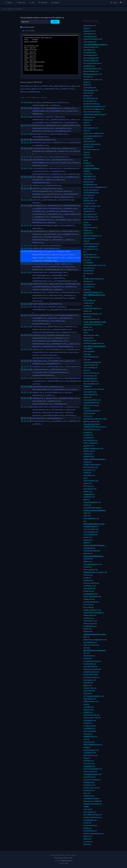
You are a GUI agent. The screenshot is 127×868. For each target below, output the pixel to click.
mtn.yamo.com (89, 763)
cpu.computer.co (90, 812)
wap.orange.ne (89, 209)
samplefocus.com (41, 217)
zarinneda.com (89, 195)
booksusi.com (38, 125)
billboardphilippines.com (93, 74)
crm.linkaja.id (88, 263)
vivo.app (87, 648)
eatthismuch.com (39, 284)
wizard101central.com (41, 278)
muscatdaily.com (39, 318)
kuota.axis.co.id (89, 470)
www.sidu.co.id (89, 475)
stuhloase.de (51, 151)
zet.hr (85, 478)
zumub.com (88, 174)
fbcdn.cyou (88, 836)
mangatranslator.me (91, 526)
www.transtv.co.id (90, 621)
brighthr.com (38, 392)
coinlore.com (62, 102)
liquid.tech (87, 844)
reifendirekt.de (65, 318)
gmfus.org (66, 163)
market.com (37, 248)
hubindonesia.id (89, 413)
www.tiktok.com (89, 284)
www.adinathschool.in (92, 424)
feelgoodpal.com (39, 361)
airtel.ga (86, 241)
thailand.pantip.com (91, 47)
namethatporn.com (59, 344)
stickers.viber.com (90, 772)
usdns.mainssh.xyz (90, 395)
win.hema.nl (70, 415)
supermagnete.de (54, 418)
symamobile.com (90, 88)
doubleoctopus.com (40, 120)
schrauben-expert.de (53, 237)
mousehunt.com (89, 785)
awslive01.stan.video (91, 335)
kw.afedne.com (55, 208)
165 (31, 251)
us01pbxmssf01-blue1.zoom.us (95, 427)
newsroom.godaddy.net (92, 362)
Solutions (43, 3)
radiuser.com (88, 683)
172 (22, 102)
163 (31, 245)
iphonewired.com (41, 171)
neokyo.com (37, 185)
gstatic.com (88, 327)
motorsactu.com (55, 295)
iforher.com (67, 148)
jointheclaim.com (57, 407)
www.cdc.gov (88, 93)
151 (31, 143)
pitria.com (36, 200)
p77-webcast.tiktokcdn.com (94, 696)
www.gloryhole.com (71, 168)
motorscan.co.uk (39, 165)
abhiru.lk (87, 408)
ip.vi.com (26, 89)
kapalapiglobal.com (91, 594)
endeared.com (89, 456)
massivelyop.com (39, 295)
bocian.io (87, 758)
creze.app (87, 354)
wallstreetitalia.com (55, 367)
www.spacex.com (90, 36)
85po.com (59, 117)
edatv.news (37, 228)
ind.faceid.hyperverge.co (93, 508)
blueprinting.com (90, 26)
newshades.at (38, 117)
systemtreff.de (58, 278)
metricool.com (70, 327)
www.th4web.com (90, 376)
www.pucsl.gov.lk (90, 623)
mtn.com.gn (88, 734)
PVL (67, 863)
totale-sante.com (90, 615)
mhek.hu (36, 290)
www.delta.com (89, 50)
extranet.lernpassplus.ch (42, 264)
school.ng (87, 505)
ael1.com (61, 307)
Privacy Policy (59, 858)
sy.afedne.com (53, 211)
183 (30, 407)
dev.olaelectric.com (91, 249)
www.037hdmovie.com (92, 429)
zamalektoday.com (72, 284)
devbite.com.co (89, 451)
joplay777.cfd (88, 198)
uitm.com (87, 793)
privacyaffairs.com (56, 361)
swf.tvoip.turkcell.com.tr (92, 63)
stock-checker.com (69, 231)
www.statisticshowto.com (43, 128)
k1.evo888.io (88, 349)
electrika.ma (88, 553)
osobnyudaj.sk (70, 122)
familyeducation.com (41, 421)
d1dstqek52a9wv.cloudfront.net (95, 572)
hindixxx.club (47, 86)
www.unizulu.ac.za (90, 755)
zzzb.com (87, 360)
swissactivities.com (55, 381)
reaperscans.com (56, 284)
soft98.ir (86, 807)
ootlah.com (50, 180)
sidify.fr (37, 424)
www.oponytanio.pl (73, 381)
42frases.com (38, 398)
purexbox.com (54, 401)
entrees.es (37, 131)
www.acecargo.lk (90, 731)
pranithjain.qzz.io (90, 586)
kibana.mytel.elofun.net (92, 596)
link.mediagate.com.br (41, 177)
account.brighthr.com (54, 392)
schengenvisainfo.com (61, 329)
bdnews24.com (39, 335)
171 (31, 307)
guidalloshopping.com (60, 120)
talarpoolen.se (60, 298)
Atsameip (19, 9)
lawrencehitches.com (54, 378)
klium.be (49, 117)
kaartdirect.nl (55, 304)
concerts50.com (39, 214)
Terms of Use (68, 858)
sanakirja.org (33, 92)
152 (31, 148)
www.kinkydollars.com (55, 349)
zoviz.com (55, 163)
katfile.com (87, 311)
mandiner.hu (70, 287)
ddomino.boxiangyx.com (93, 236)
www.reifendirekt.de (41, 321)
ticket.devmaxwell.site (92, 551)
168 (31, 284)
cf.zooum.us (88, 842)
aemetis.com (51, 398)
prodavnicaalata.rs (64, 346)
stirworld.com (57, 217)
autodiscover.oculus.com (93, 79)
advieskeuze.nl (38, 395)
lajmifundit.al (38, 378)
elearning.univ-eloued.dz (53, 412)
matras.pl (69, 240)
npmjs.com (87, 230)
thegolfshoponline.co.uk (42, 281)
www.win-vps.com (54, 194)
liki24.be (52, 307)
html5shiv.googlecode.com (94, 343)
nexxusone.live (89, 742)
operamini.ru (88, 540)
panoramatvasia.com (91, 602)
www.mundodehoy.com (92, 502)
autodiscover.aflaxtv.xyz (92, 308)
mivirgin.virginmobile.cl (92, 465)
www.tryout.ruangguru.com (94, 109)
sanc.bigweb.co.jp (63, 220)
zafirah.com (88, 492)
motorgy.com (38, 180)
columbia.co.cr (89, 287)
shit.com (87, 653)
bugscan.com (88, 710)
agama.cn (87, 543)
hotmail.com (88, 120)
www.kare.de (55, 245)
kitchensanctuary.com (41, 143)
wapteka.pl (37, 114)
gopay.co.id (88, 96)
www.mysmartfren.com (92, 400)
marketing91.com (57, 171)
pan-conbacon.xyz (90, 440)
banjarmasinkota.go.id (41, 240)
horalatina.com (72, 177)
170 (31, 304)
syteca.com (74, 344)
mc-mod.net (75, 151)
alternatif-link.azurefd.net (93, 324)
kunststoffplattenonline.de (43, 220)
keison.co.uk (38, 242)
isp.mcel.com (88, 580)
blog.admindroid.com (72, 206)
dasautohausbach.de (91, 403)
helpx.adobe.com (90, 699)
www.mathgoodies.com (59, 157)
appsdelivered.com (40, 387)
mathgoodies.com (40, 157)
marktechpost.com (40, 272)
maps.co (36, 245)
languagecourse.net (58, 310)
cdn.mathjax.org (57, 321)
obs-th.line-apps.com (91, 149)
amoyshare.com (48, 102)
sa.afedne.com (38, 211)
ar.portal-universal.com (92, 144)
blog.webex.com (90, 176)
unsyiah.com (88, 712)
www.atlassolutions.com (93, 774)
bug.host (87, 28)
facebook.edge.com (91, 61)
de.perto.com (55, 267)
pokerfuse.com (56, 387)
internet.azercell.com (91, 583)
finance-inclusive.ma (91, 373)
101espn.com (88, 281)
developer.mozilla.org (91, 104)
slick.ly (23, 92)
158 (31, 188)
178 (31, 369)
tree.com (87, 370)
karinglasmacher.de (53, 185)
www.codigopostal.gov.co (93, 745)
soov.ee (68, 392)
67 (25, 102)
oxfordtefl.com (56, 122)
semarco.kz (88, 537)
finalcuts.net (88, 77)
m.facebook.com (90, 753)
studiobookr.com (59, 143)
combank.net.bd (89, 726)
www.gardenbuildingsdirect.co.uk (46, 358)
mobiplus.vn (88, 723)
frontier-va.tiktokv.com (92, 206)
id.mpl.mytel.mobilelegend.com (95, 187)
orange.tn (87, 747)
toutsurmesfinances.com (42, 404)
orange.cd (87, 578)
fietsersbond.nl (75, 310)
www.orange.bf (89, 351)
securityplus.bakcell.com (93, 136)
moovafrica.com (89, 777)
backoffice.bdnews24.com (58, 335)
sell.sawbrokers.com (58, 272)
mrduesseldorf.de (72, 367)
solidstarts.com (39, 367)
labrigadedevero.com (41, 160)
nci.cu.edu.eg (88, 607)
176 (31, 361)
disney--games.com (63, 264)
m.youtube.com (89, 203)
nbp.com (87, 155)
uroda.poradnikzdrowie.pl (43, 375)
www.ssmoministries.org (42, 298)
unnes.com (88, 658)
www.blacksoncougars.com (44, 140)
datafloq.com (38, 349)
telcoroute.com (89, 790)
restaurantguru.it (60, 389)
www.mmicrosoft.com (92, 715)
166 (31, 264)
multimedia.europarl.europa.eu (95, 114)
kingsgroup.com (89, 31)
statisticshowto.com (70, 125)
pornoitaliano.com (59, 421)
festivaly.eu (48, 131)
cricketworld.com (39, 231)
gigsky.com (88, 685)
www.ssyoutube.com (57, 352)
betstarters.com (39, 292)
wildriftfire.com (75, 421)
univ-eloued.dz (57, 410)
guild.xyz (58, 290)
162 (31, 231)
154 (30, 160)
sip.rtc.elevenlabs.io (91, 190)
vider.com (87, 513)
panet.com (53, 318)
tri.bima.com (88, 454)
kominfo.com (88, 435)
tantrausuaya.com (90, 101)
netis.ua (86, 637)
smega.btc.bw (89, 303)
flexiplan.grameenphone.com (94, 106)
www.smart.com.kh (91, 220)
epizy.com (87, 225)
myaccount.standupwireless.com (46, 332)
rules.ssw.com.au (39, 307)
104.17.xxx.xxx (89, 486)
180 (31, 387)
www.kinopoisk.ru (90, 831)
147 (31, 125)
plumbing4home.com (41, 174)
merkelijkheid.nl (52, 364)
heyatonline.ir (88, 233)
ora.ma (35, 355)
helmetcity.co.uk (39, 222)
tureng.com (37, 234)
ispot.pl (76, 220)
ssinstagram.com (90, 720)
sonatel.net (88, 462)
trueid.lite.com (89, 438)
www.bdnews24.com (41, 341)
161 (30, 225)
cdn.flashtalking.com (91, 193)
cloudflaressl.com (90, 626)
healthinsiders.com (59, 341)
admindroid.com (54, 206)
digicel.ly (87, 500)
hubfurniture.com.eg (91, 405)
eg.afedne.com (40, 208)
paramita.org (74, 174)
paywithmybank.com (91, 750)
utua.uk (51, 222)
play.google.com (90, 300)
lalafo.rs (50, 395)
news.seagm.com (90, 42)
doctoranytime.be (39, 168)
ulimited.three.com (90, 737)
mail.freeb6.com (89, 34)
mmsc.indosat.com (90, 535)
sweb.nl (86, 123)
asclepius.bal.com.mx (92, 788)
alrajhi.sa (87, 82)
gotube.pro (87, 828)
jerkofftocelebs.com (40, 111)
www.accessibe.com (91, 529)
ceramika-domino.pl (48, 355)
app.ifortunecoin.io (90, 228)
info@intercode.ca (66, 861)
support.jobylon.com (72, 214)
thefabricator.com (59, 174)
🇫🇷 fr (121, 2)
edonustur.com (55, 168)
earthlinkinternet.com (91, 244)
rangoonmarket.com (91, 365)
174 (31, 335)
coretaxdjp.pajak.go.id (92, 411)
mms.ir (86, 333)
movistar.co (88, 306)
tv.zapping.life (89, 166)
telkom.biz (87, 839)
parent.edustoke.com (70, 292)
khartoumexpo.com (91, 90)
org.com (86, 739)
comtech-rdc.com (90, 688)
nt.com (86, 222)
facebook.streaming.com (93, 804)
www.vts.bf (88, 809)
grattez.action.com (40, 407)
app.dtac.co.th (89, 446)
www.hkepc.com (41, 122)
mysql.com (87, 397)
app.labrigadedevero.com (62, 160)
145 (30, 108)
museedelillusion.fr (40, 310)
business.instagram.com (92, 314)
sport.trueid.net (89, 691)
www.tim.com (88, 618)
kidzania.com (54, 231)
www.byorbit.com (90, 392)
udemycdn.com (89, 141)
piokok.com (72, 111)
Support (55, 3)
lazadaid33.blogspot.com (93, 292)
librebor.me (63, 151)
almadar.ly (87, 163)
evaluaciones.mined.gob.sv (94, 613)
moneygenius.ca (39, 206)
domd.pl (76, 163)
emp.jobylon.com (55, 214)
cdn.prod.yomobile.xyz (92, 780)
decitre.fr (36, 346)
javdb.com (87, 85)
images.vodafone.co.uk (92, 610)
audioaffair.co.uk (41, 145)
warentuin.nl (69, 295)
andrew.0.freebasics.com (93, 39)
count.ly (86, 704)
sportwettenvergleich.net (53, 415)
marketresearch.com (41, 344)
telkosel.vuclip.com (91, 381)
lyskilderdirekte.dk (42, 287)
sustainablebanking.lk (91, 257)
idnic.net (87, 131)
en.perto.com (68, 267)
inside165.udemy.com (91, 672)
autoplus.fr (47, 197)
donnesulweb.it (67, 225)
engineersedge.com (40, 105)
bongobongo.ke (89, 548)
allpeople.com (67, 211)
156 (31, 177)
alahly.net (87, 125)
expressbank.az (89, 656)
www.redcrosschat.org (92, 112)
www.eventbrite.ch (90, 368)
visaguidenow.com (70, 234)
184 (31, 418)
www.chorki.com (39, 401)
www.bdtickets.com (91, 532)
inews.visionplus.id (90, 443)
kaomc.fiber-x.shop (91, 675)
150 (31, 140)
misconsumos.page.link (92, 669)
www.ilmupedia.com (91, 357)
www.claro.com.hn (90, 667)
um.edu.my (88, 567)
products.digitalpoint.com (43, 315)
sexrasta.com (40, 381)
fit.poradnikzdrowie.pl (58, 372)
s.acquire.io (88, 432)
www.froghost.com (40, 137)
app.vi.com (25, 31)
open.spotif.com (89, 588)
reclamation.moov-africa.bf (94, 389)
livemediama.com (58, 111)
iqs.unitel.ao (88, 139)
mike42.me (88, 483)
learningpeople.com (73, 378)
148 (31, 134)
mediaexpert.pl (89, 494)
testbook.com (88, 147)
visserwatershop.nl (90, 55)
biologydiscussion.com (51, 188)
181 (31, 392)
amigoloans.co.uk (68, 332)
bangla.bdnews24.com (42, 338)
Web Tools (21, 3)
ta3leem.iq (87, 386)
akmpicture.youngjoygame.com (95, 640)
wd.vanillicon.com (90, 642)
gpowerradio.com (90, 254)
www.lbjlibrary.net (62, 131)
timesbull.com (38, 364)
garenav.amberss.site (91, 421)
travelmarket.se (74, 143)
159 (31, 200)
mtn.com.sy (88, 416)
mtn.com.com (88, 605)
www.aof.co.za (89, 268)
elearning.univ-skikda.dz (93, 801)
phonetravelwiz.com (91, 71)
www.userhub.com (63, 128)
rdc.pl (56, 197)
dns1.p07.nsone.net (91, 98)
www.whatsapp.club (91, 58)
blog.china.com (89, 238)
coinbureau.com (39, 327)
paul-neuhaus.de (50, 200)
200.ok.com (88, 562)
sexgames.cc (38, 108)
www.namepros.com (41, 410)
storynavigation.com (41, 163)
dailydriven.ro (66, 197)
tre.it (85, 252)
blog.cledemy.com (62, 86)
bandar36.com (89, 591)
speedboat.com (89, 66)
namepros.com (72, 407)
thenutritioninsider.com (42, 389)
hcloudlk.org (47, 290)
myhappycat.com (90, 52)
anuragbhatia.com (90, 820)
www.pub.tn (88, 693)
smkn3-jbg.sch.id (90, 341)
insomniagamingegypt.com (66, 315)
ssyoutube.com (72, 349)
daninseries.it (58, 240)
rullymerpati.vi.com (52, 89)
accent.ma (87, 823)
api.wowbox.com (90, 680)
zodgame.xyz (71, 270)
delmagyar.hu (60, 404)
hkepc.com (75, 120)
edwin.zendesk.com (91, 481)
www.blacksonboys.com (68, 398)
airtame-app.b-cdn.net (92, 718)
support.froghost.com (58, 134)
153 (31, 157)
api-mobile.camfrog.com (93, 815)
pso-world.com (39, 418)
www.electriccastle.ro (92, 798)
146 (31, 117)
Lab (32, 3)
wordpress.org (89, 796)
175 (31, 349)
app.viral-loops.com (52, 234)
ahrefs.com (88, 629)
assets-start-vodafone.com (94, 133)
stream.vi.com (67, 89)
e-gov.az (87, 152)
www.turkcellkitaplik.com (93, 769)
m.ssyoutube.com (40, 352)
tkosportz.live (88, 338)
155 (31, 168)
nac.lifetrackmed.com (91, 677)
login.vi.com (37, 89)
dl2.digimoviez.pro (90, 378)
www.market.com (51, 248)
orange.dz (87, 473)
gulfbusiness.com (55, 327)
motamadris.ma (89, 766)
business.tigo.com (90, 201)
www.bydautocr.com (54, 108)
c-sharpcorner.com (40, 369)
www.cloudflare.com (91, 384)
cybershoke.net (48, 346)
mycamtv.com (89, 271)
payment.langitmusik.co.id (93, 448)
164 (31, 248)
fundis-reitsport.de (40, 304)
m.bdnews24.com (60, 338)
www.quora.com (89, 179)
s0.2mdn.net (88, 559)
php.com (60, 180)
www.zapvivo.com (90, 214)
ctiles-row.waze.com (91, 645)
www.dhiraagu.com (91, 217)
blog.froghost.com (40, 134)
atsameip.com (89, 761)
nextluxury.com (89, 117)
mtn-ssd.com (88, 273)
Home (8, 3)
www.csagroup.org (90, 570)
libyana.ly (87, 290)
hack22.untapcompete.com (94, 834)
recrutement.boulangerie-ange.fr (46, 225)
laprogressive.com (90, 825)
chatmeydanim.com (91, 128)
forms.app (24, 86)
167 (30, 272)
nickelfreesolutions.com (92, 69)
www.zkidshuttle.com (91, 319)
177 (31, 366)
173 (31, 327)
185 (31, 421)
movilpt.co (87, 157)
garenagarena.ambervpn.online (95, 419)
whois (32, 31)
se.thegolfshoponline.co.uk (65, 281)
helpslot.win (88, 631)
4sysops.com (58, 177)
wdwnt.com (37, 237)
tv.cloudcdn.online (40, 372)
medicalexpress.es (58, 369)
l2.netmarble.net (89, 664)
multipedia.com (89, 211)
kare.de (45, 245)
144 (31, 102)
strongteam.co (89, 707)
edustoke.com (53, 292)
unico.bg (36, 102)
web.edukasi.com (90, 489)
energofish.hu (57, 287)
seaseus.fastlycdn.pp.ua (92, 817)
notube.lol (55, 105)
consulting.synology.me (92, 661)
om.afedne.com (70, 208)
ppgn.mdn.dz (88, 330)
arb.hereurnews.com (41, 148)
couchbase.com (89, 728)
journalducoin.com (40, 267)
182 (31, 398)
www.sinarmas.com (91, 467)
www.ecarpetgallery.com (42, 191)
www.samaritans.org (91, 518)
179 (31, 378)
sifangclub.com (89, 599)
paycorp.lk (87, 316)
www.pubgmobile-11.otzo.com (95, 265)
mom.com (87, 516)
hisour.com (56, 148)
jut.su (37, 384)
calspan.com (69, 108)
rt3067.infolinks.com (91, 701)
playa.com (87, 260)
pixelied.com (38, 270)
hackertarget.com (53, 125)
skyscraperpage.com (41, 275)
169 (31, 292)
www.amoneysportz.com (93, 564)
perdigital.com (38, 194)
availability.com (89, 497)
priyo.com (70, 361)
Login (114, 3)
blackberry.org (89, 782)
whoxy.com (73, 352)
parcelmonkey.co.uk (41, 324)
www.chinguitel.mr (90, 246)
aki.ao (86, 160)
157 (31, 185)
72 (28, 102)
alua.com (36, 188)
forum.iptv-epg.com (63, 191)
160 (31, 206)
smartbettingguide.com (54, 270)
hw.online (73, 389)
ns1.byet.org (88, 575)
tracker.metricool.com (41, 329)
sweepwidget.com (59, 275)
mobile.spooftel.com (41, 183)
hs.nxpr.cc (35, 86)
